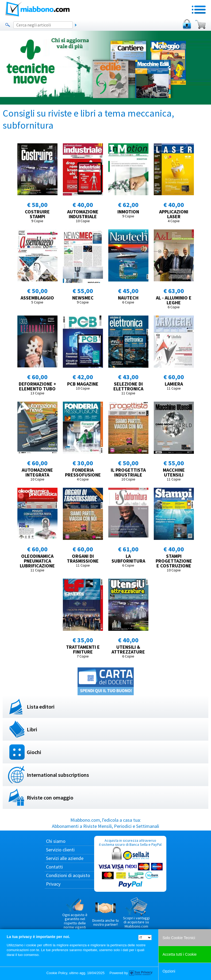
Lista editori (41, 707)
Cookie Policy (57, 973)
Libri (32, 729)
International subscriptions (58, 775)
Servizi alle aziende (65, 858)
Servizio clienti (60, 850)
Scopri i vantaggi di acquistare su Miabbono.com (136, 913)
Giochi (34, 752)
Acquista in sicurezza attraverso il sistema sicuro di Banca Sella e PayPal (130, 864)
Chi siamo (56, 841)
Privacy (53, 884)
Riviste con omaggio (50, 798)
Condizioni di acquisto (68, 875)
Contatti (54, 867)
